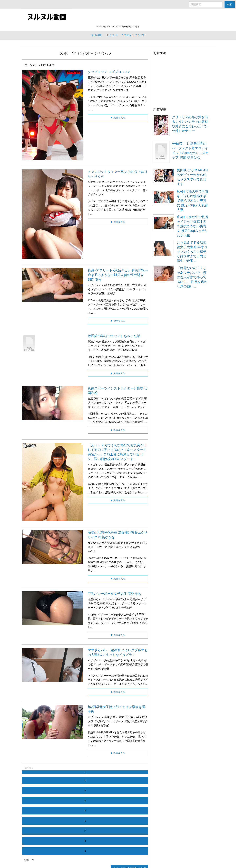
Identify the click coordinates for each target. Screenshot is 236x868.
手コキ (128, 403)
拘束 (109, 186)
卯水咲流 (134, 78)
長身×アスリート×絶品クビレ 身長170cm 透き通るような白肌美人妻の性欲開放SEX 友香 (118, 275)
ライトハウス (96, 194)
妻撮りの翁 (141, 664)
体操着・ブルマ (97, 469)
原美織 (92, 182)
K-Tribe (111, 608)
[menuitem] (96, 35)
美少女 (125, 346)
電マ (115, 186)
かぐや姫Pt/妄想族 (123, 664)
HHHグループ (126, 469)
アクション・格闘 (116, 86)
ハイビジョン (113, 82)
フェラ (98, 403)
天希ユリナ (103, 182)
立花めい (132, 342)
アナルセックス (138, 543)
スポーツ (68, 53)
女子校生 (140, 465)
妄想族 (111, 293)
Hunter (139, 469)
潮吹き (108, 717)
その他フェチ (132, 186)
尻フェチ (129, 465)
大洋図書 (110, 190)
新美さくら (117, 182)
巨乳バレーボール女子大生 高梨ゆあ (114, 594)
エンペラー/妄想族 (113, 289)
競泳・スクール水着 (123, 603)
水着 (135, 403)
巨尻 (108, 603)
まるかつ (135, 547)
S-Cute (125, 350)
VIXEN (92, 551)
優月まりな (122, 78)
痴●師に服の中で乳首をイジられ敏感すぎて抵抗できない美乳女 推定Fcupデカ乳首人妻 (193, 201)
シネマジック (121, 547)
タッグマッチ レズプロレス (112, 90)
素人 (140, 285)
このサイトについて (133, 35)
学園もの (135, 346)
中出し (119, 285)
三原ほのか (94, 78)
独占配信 (109, 285)
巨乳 (129, 399)
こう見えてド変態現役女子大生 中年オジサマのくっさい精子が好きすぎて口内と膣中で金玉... (192, 252)
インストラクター (101, 407)
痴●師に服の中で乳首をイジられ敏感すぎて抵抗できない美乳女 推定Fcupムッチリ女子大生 (193, 226)
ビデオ (111, 35)
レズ (124, 82)
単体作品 (120, 399)
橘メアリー (108, 78)
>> (33, 860)
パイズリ (138, 399)
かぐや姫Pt (94, 669)
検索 (230, 4)
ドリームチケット (134, 407)
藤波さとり (108, 342)
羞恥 (121, 186)
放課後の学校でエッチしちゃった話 (114, 336)
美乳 (96, 603)
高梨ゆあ (93, 599)
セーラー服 (114, 346)
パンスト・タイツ (113, 403)
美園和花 (93, 399)
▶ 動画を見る (118, 118)
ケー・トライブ (97, 608)
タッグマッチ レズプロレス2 (109, 72)
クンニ (108, 721)
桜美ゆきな (94, 543)
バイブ (131, 86)
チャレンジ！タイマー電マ (132, 190)
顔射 (102, 603)
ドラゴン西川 (96, 721)
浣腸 (110, 547)
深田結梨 (120, 342)
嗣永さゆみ (94, 342)
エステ (92, 547)
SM (126, 543)
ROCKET (133, 82)
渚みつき (99, 82)
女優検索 (96, 35)
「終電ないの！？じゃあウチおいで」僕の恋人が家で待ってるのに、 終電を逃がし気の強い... (192, 277)
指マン (92, 90)
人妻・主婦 (130, 285)
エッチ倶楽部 (124, 608)
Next (26, 860)
